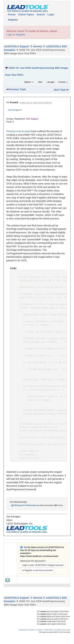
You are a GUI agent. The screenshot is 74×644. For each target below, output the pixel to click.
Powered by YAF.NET (27, 639)
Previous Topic (17, 89)
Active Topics (26, 14)
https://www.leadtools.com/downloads (39, 566)
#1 (8, 102)
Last (50, 82)
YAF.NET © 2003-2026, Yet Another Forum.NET (53, 639)
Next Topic (60, 90)
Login (51, 14)
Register (13, 20)
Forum (12, 14)
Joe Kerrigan (14, 110)
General (37, 46)
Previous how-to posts (18, 131)
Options (29, 82)
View (40, 82)
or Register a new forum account (37, 580)
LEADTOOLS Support (17, 46)
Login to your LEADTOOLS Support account (43, 575)
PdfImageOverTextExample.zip (26, 515)
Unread (63, 82)
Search (41, 14)
